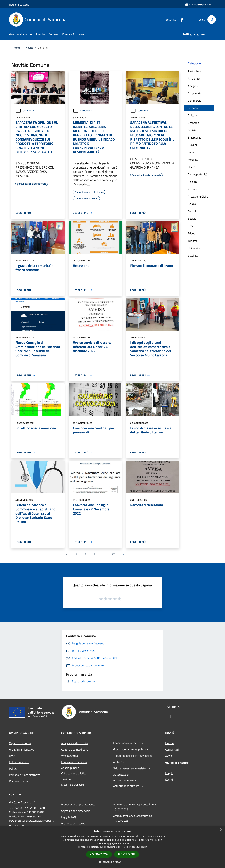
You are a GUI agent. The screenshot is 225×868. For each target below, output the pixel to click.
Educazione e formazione (128, 743)
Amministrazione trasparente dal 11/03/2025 (133, 818)
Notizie (169, 743)
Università (194, 248)
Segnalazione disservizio (76, 811)
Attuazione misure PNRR (128, 786)
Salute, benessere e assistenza (131, 768)
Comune (193, 108)
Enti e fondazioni (19, 762)
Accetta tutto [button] (99, 854)
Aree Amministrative (22, 749)
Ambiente (194, 78)
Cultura (192, 115)
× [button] (221, 830)
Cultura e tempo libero (75, 749)
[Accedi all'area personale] (198, 5)
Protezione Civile (198, 196)
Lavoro (192, 152)
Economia (194, 123)
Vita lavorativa (70, 756)
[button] (112, 862)
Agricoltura (195, 71)
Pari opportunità (198, 174)
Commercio (195, 101)
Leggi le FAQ (69, 817)
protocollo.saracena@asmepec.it (34, 821)
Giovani (192, 145)
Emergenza (195, 137)
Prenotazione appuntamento (78, 804)
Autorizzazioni (122, 775)
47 (113, 554)
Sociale (192, 219)
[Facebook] (180, 19)
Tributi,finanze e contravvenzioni (133, 756)
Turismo (193, 241)
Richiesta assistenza (73, 823)
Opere (192, 167)
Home (17, 48)
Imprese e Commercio (74, 762)
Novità (29, 48)
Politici (13, 768)
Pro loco (193, 189)
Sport (191, 226)
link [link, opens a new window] (146, 847)
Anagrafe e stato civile (75, 743)
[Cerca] (212, 19)
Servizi (192, 211)
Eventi (169, 780)
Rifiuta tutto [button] (127, 854)
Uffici (12, 756)
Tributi (192, 233)
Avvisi (169, 756)
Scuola (192, 204)
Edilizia (192, 130)
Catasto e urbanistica (74, 773)
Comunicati (25, 111)
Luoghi (169, 773)
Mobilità (193, 160)
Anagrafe (193, 86)
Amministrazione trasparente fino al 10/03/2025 (135, 807)
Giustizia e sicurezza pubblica (131, 749)
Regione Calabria (19, 5)
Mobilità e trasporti (73, 785)
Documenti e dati (19, 781)
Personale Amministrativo (25, 775)
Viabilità (193, 255)
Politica (192, 182)
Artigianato (195, 93)
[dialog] (112, 847)
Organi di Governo (20, 743)
